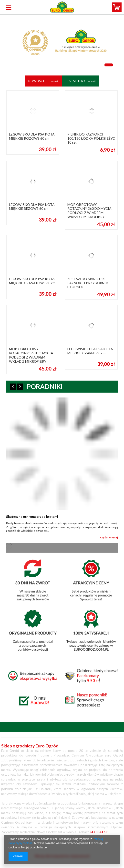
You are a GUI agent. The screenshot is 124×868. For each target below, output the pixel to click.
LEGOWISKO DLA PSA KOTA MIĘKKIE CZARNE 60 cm (90, 351)
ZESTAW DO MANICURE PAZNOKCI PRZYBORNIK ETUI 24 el (88, 283)
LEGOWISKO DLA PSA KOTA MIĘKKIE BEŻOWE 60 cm (32, 207)
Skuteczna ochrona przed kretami (32, 517)
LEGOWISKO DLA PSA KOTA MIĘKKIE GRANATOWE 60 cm (32, 281)
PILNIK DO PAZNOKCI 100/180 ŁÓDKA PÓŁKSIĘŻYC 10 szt (91, 138)
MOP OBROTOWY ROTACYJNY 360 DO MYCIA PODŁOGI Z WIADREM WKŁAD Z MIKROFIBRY (89, 211)
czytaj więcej (109, 537)
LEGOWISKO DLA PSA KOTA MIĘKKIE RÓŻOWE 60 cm (32, 136)
